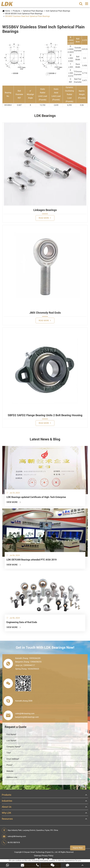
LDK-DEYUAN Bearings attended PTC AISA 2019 (31, 560)
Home (7, 11)
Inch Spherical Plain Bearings (58, 11)
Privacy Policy (48, 856)
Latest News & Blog (45, 439)
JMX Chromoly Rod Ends (45, 313)
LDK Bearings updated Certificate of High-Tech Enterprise (36, 497)
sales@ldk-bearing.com (14, 836)
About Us (7, 807)
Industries (7, 801)
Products (16, 11)
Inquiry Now (78, 848)
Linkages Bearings (45, 210)
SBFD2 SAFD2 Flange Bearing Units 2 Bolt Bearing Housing (45, 415)
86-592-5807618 (11, 842)
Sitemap (37, 856)
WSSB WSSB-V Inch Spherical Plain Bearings (24, 14)
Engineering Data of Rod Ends (22, 622)
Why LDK (6, 813)
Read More (45, 218)
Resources (7, 819)
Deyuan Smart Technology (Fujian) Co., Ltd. (41, 852)
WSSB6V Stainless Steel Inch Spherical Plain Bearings (27, 16)
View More (14, 502)
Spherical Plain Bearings (33, 11)
